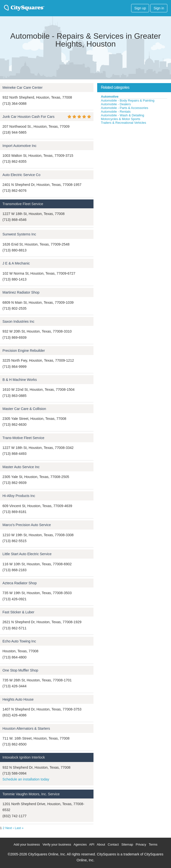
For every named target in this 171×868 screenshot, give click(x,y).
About (101, 844)
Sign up (140, 8)
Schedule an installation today (26, 779)
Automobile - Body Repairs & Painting (128, 100)
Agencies (80, 844)
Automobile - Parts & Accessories (124, 108)
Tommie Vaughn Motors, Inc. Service (31, 794)
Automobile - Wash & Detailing (123, 115)
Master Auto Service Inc (21, 467)
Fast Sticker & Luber (18, 612)
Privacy (141, 844)
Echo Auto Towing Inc (19, 641)
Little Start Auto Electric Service (27, 554)
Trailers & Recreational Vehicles (124, 123)
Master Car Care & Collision (24, 409)
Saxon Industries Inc (18, 321)
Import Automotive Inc (19, 146)
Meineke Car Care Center (23, 88)
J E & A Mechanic (16, 263)
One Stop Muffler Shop (20, 670)
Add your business (27, 844)
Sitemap (127, 844)
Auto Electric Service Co (21, 175)
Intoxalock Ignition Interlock (24, 757)
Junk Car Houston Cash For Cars (28, 117)
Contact (113, 844)
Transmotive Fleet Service (23, 204)
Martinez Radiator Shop (21, 292)
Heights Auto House (18, 699)
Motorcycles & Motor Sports (121, 119)
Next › (10, 828)
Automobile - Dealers (116, 104)
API (92, 844)
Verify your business (57, 844)
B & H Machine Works (20, 380)
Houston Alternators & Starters (26, 728)
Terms (153, 844)
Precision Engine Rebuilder (24, 351)
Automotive (110, 97)
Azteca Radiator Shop (20, 583)
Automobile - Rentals (116, 112)
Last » (19, 828)
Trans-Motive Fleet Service (23, 438)
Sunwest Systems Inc (19, 234)
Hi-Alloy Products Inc (19, 496)
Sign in (159, 8)
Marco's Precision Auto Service (27, 525)
